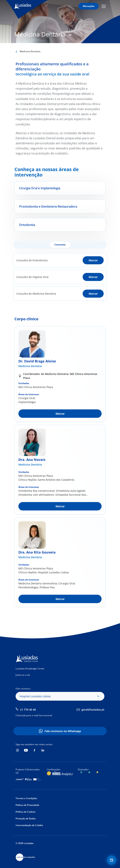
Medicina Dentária (30, 366)
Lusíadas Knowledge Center (30, 669)
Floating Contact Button (112, 860)
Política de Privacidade (27, 805)
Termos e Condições (26, 798)
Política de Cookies (26, 812)
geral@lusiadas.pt (93, 710)
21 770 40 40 (28, 710)
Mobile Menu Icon (104, 6)
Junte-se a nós (23, 675)
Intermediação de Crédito (29, 825)
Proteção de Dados (26, 818)
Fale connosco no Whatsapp (63, 731)
